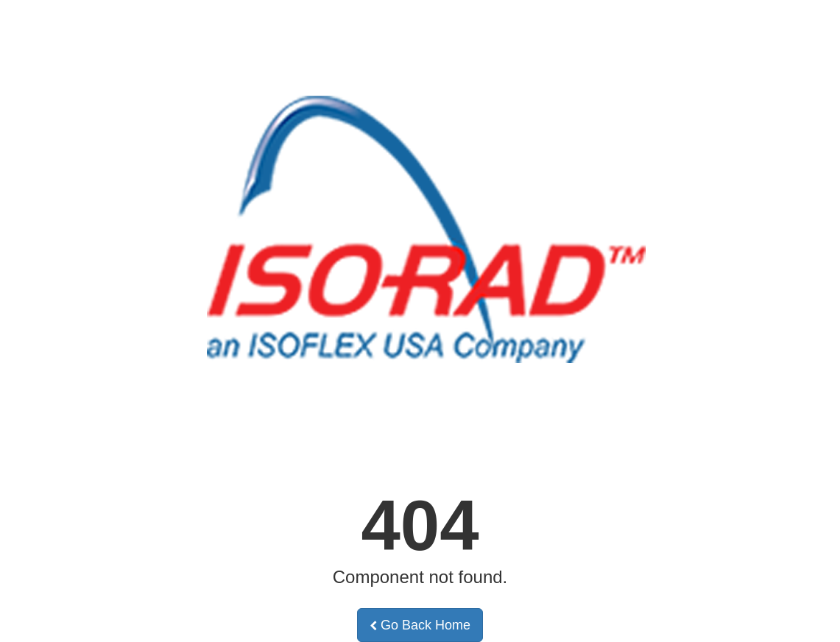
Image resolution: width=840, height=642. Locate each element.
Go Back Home (420, 625)
